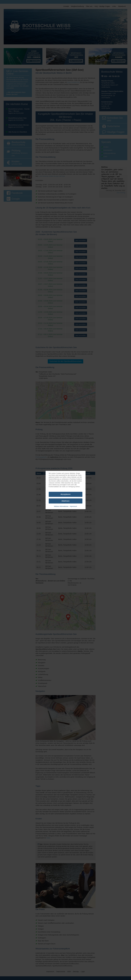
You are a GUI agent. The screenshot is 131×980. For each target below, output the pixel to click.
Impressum (73, 506)
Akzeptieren (65, 494)
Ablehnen (65, 501)
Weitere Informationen (61, 506)
